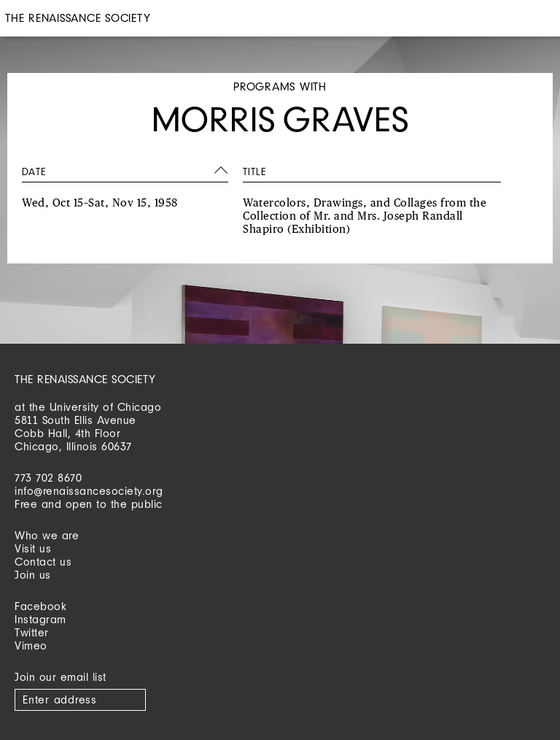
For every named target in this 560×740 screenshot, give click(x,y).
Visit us (33, 548)
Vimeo (31, 645)
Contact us (43, 562)
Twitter (32, 632)
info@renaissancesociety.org (89, 491)
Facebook (40, 606)
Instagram (40, 619)
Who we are (47, 535)
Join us (33, 575)
